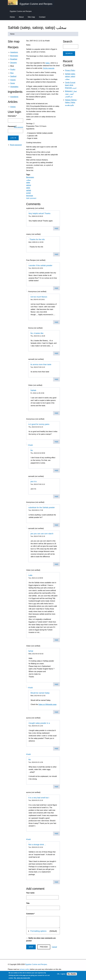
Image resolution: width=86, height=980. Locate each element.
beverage (30, 196)
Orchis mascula (49, 68)
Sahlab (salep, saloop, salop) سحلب (70, 76)
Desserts (14, 63)
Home (12, 17)
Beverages (30, 177)
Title (28, 903)
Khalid (31, 445)
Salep (47, 63)
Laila (30, 575)
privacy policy (25, 969)
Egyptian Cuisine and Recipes (36, 964)
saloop (29, 185)
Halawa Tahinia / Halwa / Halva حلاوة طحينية (71, 102)
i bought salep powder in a (39, 723)
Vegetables (14, 87)
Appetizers (14, 52)
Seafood (13, 76)
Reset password (16, 145)
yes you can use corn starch (42, 534)
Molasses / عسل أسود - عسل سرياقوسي (71, 94)
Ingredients (14, 97)
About (21, 17)
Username (12, 116)
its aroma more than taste (41, 364)
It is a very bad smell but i (39, 798)
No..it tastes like (37, 333)
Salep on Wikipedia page (47, 704)
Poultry (13, 69)
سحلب (28, 180)
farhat (31, 651)
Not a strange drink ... (37, 845)
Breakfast (14, 59)
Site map (31, 17)
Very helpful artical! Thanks (39, 213)
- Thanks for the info (37, 239)
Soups (13, 83)
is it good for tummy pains (39, 424)
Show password (18, 127)
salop (28, 188)
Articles (13, 107)
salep (28, 182)
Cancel (54, 947)
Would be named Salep (40, 693)
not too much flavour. (39, 297)
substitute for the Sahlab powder (42, 508)
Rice (12, 73)
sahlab (29, 190)
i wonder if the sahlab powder (40, 265)
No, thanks (72, 974)
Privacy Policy (70, 70)
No (32, 450)
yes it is (34, 482)
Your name (30, 893)
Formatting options (38, 931)
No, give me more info (22, 978)
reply (56, 228)
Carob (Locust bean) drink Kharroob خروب (71, 85)
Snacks (13, 80)
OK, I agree (61, 974)
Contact (42, 17)
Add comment (31, 198)
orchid (28, 193)
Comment (31, 914)
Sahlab (33, 390)
